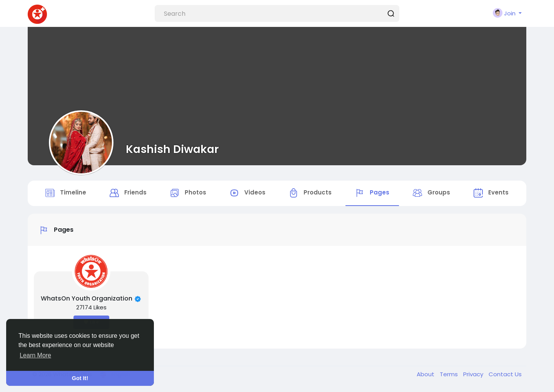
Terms (450, 374)
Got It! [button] (80, 378)
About (426, 374)
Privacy (474, 374)
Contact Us (505, 374)
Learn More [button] (35, 355)
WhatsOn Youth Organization (87, 298)
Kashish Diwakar (172, 149)
